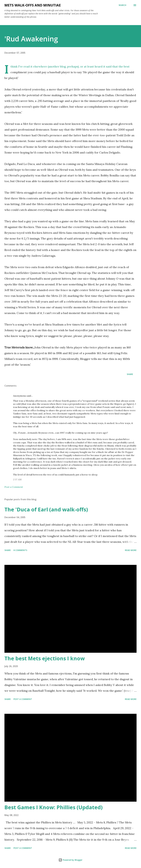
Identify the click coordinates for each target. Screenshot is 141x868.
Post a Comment (14, 487)
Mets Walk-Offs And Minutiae (33, 5)
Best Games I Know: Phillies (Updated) (53, 807)
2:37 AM (17, 479)
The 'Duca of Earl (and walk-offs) (46, 509)
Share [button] (130, 374)
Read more (131, 550)
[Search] (122, 5)
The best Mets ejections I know (45, 658)
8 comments (20, 550)
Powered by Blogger (70, 860)
